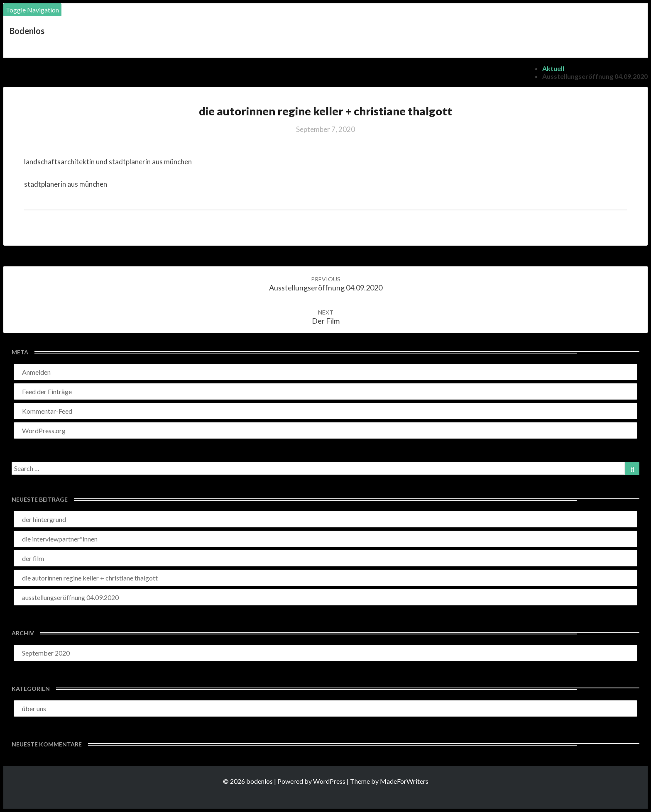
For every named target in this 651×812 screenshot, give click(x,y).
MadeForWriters (404, 781)
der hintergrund (44, 519)
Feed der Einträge (47, 391)
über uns (34, 708)
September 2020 (46, 653)
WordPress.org (44, 430)
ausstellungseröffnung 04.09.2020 (595, 76)
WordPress (329, 781)
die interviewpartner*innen (60, 539)
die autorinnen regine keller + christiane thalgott (90, 578)
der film (326, 317)
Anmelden (36, 372)
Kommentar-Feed (47, 411)
